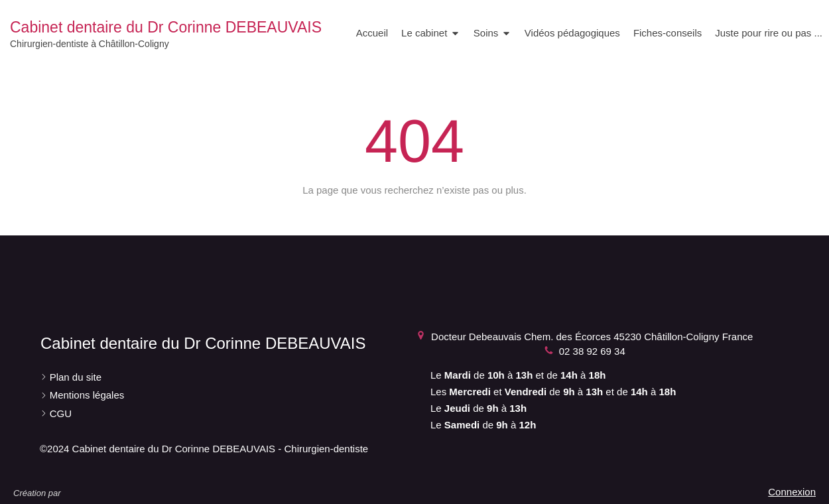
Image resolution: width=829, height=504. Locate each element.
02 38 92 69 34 (592, 351)
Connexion (792, 492)
